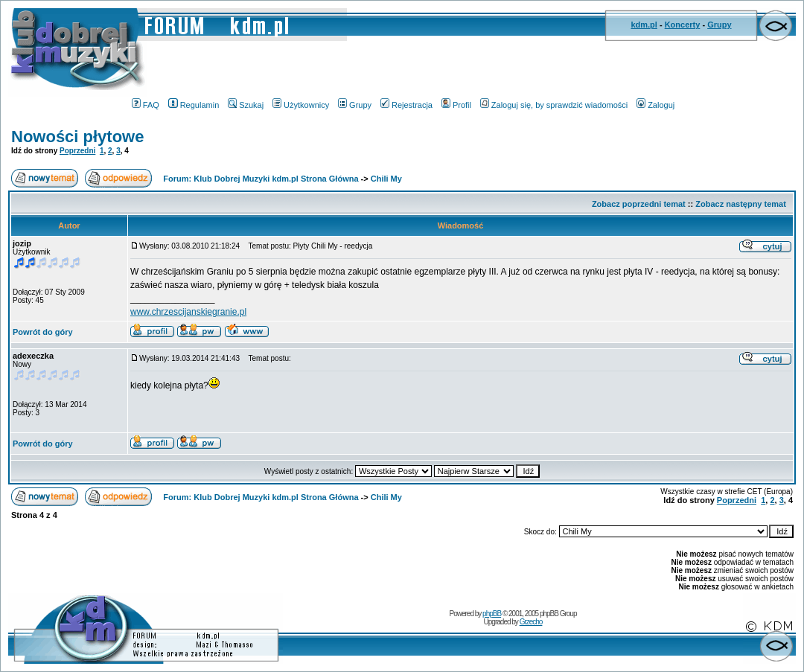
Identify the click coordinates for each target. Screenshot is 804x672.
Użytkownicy (301, 105)
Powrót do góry (43, 332)
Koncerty (683, 25)
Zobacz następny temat (741, 204)
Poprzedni (77, 151)
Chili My (386, 179)
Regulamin (194, 105)
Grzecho (531, 622)
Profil (456, 105)
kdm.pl (644, 25)
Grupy (719, 25)
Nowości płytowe (77, 137)
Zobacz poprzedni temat (639, 204)
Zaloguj (655, 105)
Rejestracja (406, 105)
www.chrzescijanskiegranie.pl (188, 312)
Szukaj (246, 105)
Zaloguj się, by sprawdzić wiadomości (554, 105)
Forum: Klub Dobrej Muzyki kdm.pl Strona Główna (261, 179)
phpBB (492, 614)
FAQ (146, 105)
